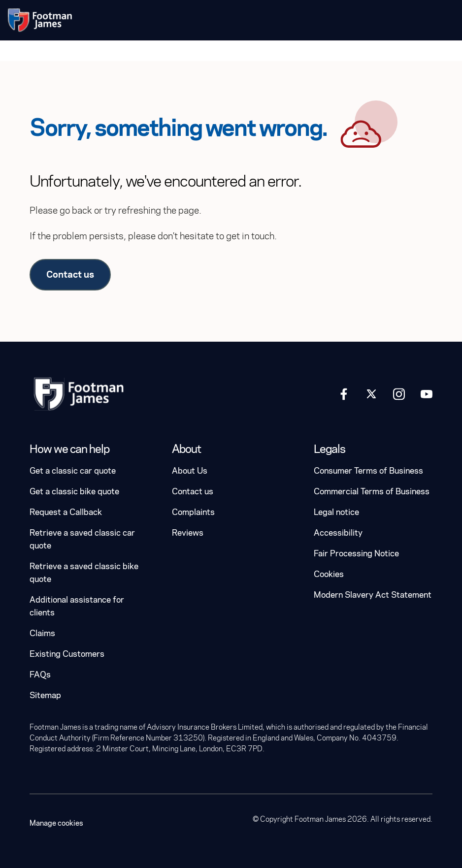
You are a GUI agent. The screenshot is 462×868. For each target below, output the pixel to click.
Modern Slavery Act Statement (373, 595)
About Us (190, 471)
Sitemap (45, 695)
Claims (42, 633)
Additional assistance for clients (77, 606)
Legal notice (336, 512)
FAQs (40, 675)
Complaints (193, 512)
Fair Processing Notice (356, 554)
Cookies (329, 574)
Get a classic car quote (73, 471)
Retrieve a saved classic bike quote (84, 573)
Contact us (70, 274)
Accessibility (338, 533)
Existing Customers (67, 654)
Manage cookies (56, 823)
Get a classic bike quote (74, 492)
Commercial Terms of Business (372, 492)
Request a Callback (66, 512)
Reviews (188, 533)
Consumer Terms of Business (368, 471)
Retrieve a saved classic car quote (82, 539)
